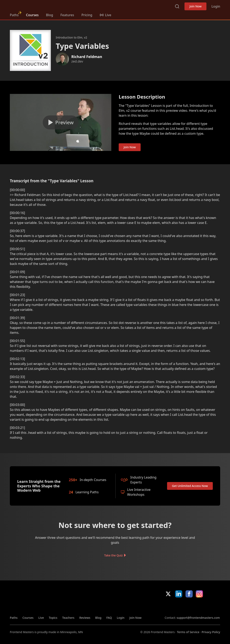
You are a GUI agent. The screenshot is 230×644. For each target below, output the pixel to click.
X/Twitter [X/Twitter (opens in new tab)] (168, 594)
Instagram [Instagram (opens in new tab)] (199, 594)
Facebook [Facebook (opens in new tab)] (189, 594)
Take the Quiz (113, 555)
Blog (49, 15)
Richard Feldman (87, 57)
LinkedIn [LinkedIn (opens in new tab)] (179, 594)
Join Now (195, 6)
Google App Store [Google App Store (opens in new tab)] (206, 606)
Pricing (87, 15)
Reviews (85, 618)
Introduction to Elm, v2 (71, 37)
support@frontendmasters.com (198, 618)
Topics (53, 618)
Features (67, 15)
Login (216, 6)
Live (41, 618)
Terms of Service (188, 632)
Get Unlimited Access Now (190, 486)
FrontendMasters (31, 6)
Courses (32, 15)
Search (177, 6)
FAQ (109, 618)
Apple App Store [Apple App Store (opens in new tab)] (177, 606)
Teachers (68, 618)
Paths (14, 15)
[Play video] (61, 122)
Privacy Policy (211, 632)
